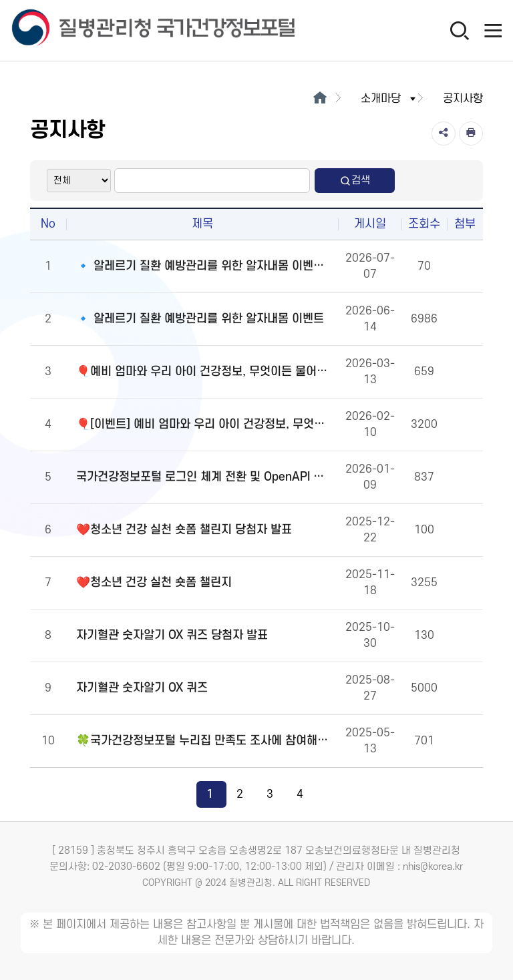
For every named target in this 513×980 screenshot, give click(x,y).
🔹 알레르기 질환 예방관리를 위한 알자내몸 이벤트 (200, 319)
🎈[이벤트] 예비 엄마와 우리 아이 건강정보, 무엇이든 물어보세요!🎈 (205, 424)
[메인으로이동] (320, 99)
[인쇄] (471, 134)
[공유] (444, 134)
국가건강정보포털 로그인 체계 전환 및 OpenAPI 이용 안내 (205, 477)
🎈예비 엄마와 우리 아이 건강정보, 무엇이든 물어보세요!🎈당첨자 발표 (205, 372)
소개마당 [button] (389, 99)
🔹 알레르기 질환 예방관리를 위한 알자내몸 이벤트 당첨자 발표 (205, 266)
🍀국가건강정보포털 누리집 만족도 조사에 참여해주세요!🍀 (205, 741)
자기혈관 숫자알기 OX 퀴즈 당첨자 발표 (172, 635)
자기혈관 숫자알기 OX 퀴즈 (142, 688)
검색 (355, 181)
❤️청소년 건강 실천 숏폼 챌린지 (154, 582)
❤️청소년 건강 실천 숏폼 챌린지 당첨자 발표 (184, 530)
